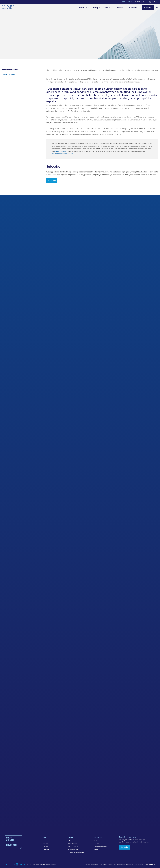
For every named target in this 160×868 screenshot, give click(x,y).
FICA (135, 865)
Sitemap (141, 865)
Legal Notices (103, 865)
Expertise (82, 8)
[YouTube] (21, 865)
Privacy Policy (121, 865)
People (97, 8)
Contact (46, 850)
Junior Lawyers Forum (76, 853)
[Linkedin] (17, 865)
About (120, 8)
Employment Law (9, 74)
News (107, 8)
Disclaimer (130, 865)
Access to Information (91, 865)
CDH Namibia (139, 2)
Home (45, 841)
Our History (72, 844)
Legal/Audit (112, 865)
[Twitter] (10, 865)
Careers (133, 8)
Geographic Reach (100, 847)
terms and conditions (61, 151)
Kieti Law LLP (127, 2)
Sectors (97, 841)
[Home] (8, 8)
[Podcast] (24, 865)
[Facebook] (6, 865)
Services (97, 844)
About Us (72, 841)
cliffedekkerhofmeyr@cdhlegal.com (63, 154)
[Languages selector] (154, 2)
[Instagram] (14, 865)
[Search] (157, 8)
